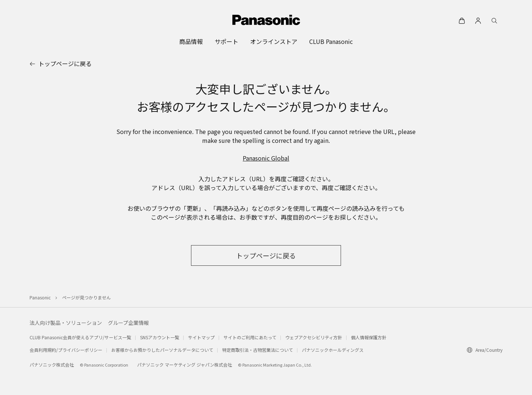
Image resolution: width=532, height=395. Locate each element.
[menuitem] (191, 41)
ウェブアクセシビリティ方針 (314, 337)
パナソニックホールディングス (333, 350)
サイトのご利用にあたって (250, 337)
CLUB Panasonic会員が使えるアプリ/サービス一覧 (80, 337)
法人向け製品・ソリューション (66, 323)
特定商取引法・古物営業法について (258, 350)
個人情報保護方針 (369, 337)
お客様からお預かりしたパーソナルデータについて (162, 350)
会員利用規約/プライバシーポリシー (66, 350)
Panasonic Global (266, 158)
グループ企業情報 (128, 323)
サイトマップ (201, 337)
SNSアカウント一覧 (160, 337)
